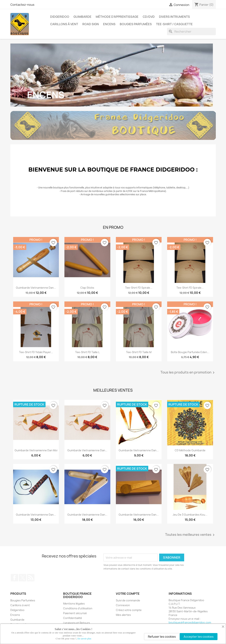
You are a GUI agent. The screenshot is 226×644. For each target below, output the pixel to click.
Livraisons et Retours (77, 623)
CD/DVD (149, 17)
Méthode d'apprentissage (117, 17)
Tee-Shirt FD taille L (87, 352)
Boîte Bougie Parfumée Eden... (190, 352)
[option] (113, 75)
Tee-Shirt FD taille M (139, 352)
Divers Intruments (174, 17)
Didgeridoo (60, 17)
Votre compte (128, 594)
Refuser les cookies (162, 637)
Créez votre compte (129, 610)
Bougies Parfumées (136, 24)
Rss (31, 578)
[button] (26, 75)
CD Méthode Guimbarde (190, 450)
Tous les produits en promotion (188, 373)
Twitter (23, 578)
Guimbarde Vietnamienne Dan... (36, 288)
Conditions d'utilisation (78, 608)
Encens (109, 24)
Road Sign (91, 24)
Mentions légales (74, 604)
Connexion (123, 605)
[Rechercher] (191, 31)
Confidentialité (73, 618)
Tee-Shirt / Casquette (174, 24)
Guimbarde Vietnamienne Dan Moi (36, 450)
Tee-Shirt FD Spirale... (139, 288)
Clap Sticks (87, 288)
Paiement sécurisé (75, 613)
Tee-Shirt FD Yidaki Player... (36, 352)
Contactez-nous (22, 5)
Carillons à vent (64, 24)
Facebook (14, 578)
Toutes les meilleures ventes (190, 535)
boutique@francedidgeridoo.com (190, 622)
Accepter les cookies (199, 637)
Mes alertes (123, 615)
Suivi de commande (128, 600)
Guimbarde (82, 17)
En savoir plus (84, 639)
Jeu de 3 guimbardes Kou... (190, 515)
